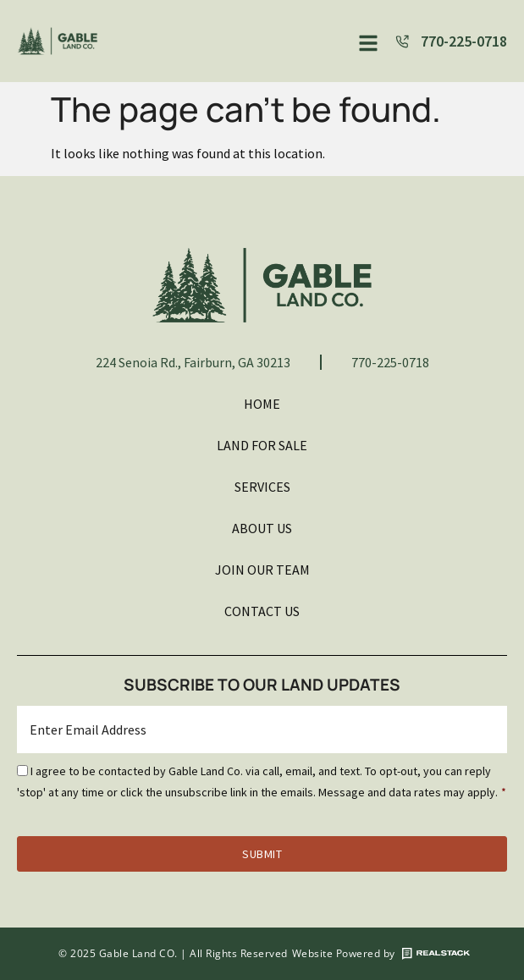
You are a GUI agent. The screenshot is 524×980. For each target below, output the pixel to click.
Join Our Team (262, 570)
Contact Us (262, 611)
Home (262, 404)
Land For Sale (262, 445)
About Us (262, 528)
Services (262, 487)
